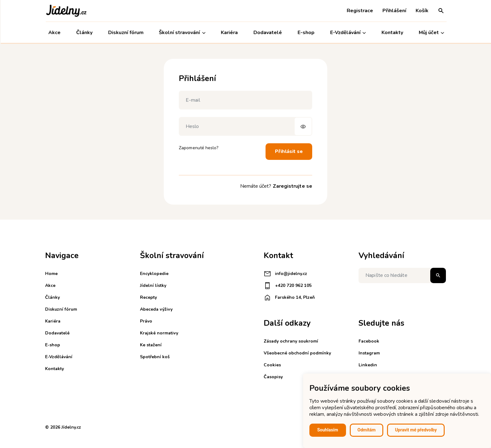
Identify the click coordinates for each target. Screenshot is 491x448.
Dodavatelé (267, 33)
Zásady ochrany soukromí (291, 341)
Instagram (369, 353)
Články (84, 33)
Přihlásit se (289, 151)
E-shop (305, 33)
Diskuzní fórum (125, 33)
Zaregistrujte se (292, 186)
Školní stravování (182, 33)
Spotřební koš (155, 357)
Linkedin (368, 365)
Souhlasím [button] (328, 430)
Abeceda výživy (156, 309)
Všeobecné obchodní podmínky (297, 353)
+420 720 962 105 (288, 286)
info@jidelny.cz (285, 274)
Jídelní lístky (153, 285)
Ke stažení (151, 345)
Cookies (272, 365)
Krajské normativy (159, 333)
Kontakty (392, 33)
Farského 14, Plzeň (289, 298)
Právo (146, 321)
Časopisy (273, 377)
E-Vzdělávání (347, 33)
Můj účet (431, 33)
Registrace (359, 11)
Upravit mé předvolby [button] (416, 430)
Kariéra (229, 33)
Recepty (148, 297)
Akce (54, 33)
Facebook (369, 341)
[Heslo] (246, 126)
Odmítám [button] (367, 430)
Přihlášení (394, 11)
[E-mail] (246, 100)
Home (51, 274)
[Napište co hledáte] (402, 275)
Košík (421, 11)
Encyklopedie (154, 274)
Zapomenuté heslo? (199, 148)
